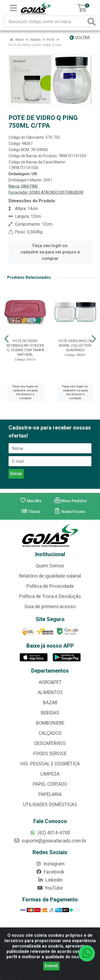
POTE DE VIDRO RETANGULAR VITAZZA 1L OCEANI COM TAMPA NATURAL (25, 348)
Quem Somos (50, 566)
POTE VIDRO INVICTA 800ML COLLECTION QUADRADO (75, 345)
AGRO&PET (50, 682)
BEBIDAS (50, 713)
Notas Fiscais (70, 512)
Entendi (51, 970)
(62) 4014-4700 (50, 833)
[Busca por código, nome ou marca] (46, 22)
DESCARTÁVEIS (50, 743)
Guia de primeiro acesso (50, 607)
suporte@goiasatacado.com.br (50, 841)
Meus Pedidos (70, 501)
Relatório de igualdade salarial (50, 576)
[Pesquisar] (91, 22)
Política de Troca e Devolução (50, 596)
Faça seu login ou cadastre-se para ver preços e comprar (50, 252)
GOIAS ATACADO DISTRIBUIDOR (56, 192)
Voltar (80, 38)
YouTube (50, 888)
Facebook (50, 872)
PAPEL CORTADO (50, 784)
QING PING (29, 186)
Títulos (31, 512)
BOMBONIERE (50, 723)
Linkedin (50, 880)
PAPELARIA (50, 794)
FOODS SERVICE (50, 754)
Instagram (50, 864)
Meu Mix (31, 501)
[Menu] (13, 8)
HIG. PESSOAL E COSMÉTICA (50, 764)
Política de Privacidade (50, 586)
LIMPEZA (50, 774)
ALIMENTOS (50, 692)
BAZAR (50, 703)
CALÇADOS (50, 733)
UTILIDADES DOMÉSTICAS (50, 805)
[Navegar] (6, 339)
